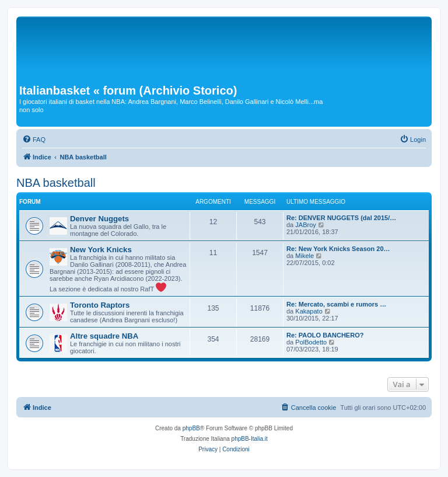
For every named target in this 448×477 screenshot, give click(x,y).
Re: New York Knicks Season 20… (338, 249)
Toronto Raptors (100, 305)
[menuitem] (34, 140)
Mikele (304, 256)
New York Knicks (101, 250)
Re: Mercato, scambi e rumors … (336, 304)
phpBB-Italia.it (250, 439)
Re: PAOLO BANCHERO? (325, 335)
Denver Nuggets (99, 219)
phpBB (191, 428)
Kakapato (309, 311)
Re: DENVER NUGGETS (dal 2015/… (341, 218)
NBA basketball (56, 183)
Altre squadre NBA (104, 336)
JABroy (305, 225)
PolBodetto (311, 342)
